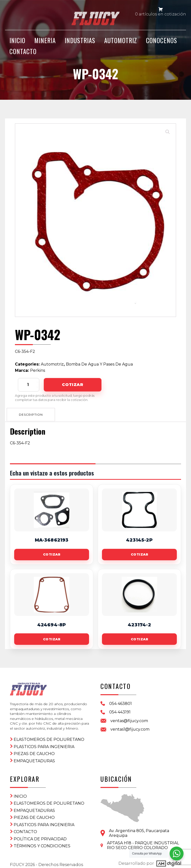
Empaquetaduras (34, 758)
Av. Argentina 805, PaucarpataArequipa (139, 830)
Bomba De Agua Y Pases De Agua (99, 364)
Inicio (20, 793)
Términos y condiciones (42, 843)
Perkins (38, 370)
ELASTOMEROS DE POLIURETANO (49, 737)
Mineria (45, 43)
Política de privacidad (40, 836)
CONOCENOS (162, 43)
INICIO (17, 43)
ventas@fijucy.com (129, 721)
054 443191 (120, 712)
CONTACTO (23, 54)
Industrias (80, 43)
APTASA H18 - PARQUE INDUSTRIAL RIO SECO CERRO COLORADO (143, 842)
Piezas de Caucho (34, 751)
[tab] (32, 414)
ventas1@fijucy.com (130, 729)
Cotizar (72, 385)
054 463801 (120, 703)
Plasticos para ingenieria (44, 744)
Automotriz (121, 43)
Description (32, 414)
